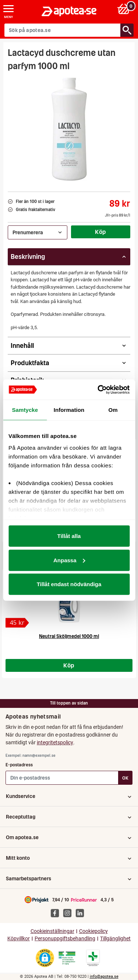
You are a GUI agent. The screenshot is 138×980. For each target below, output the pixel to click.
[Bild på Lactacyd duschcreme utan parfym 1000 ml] (69, 129)
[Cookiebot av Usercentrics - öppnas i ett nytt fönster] (98, 389)
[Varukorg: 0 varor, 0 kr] (125, 9)
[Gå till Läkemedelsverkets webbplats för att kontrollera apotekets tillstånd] (67, 958)
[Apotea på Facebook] (57, 913)
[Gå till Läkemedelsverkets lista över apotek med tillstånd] (93, 958)
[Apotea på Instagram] (69, 913)
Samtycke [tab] (25, 410)
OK (125, 778)
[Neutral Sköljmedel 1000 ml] (17, 623)
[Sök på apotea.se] (63, 30)
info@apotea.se (104, 977)
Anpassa (69, 560)
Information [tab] (69, 410)
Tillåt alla (69, 536)
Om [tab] (113, 410)
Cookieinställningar (52, 931)
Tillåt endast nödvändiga (69, 584)
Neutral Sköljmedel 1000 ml (69, 636)
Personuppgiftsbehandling (65, 939)
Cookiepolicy (93, 931)
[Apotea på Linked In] (82, 913)
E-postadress (19, 765)
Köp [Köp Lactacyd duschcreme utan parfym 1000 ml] (100, 232)
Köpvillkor (19, 939)
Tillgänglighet (115, 939)
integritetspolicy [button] (55, 742)
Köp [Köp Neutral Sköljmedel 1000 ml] (69, 665)
